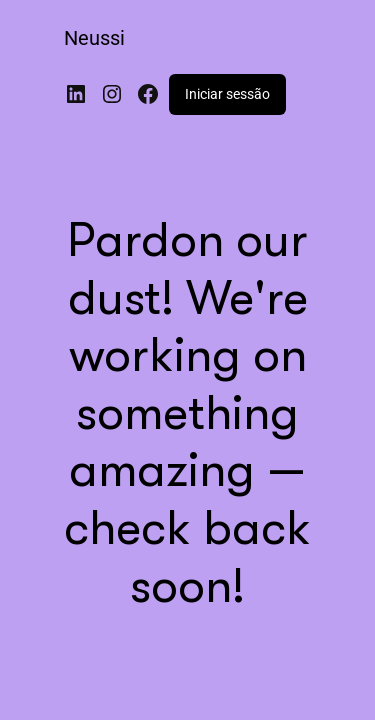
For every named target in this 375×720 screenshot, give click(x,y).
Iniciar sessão (227, 94)
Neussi (94, 38)
